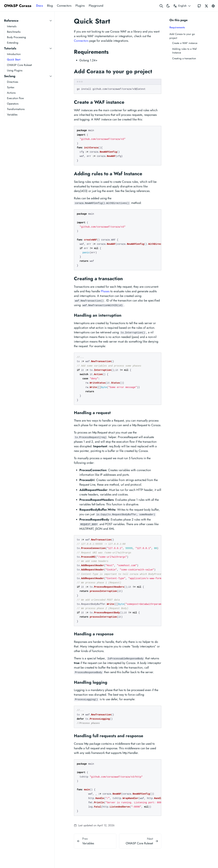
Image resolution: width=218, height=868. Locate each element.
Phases (105, 291)
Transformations (16, 109)
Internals (12, 26)
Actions (11, 93)
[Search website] (161, 6)
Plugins (80, 6)
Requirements (177, 27)
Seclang (10, 76)
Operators (13, 104)
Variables (12, 115)
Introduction (14, 54)
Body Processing (16, 37)
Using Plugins (15, 70)
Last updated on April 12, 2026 (94, 825)
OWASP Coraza (18, 6)
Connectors (64, 6)
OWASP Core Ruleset (19, 65)
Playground (96, 6)
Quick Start (14, 60)
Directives (13, 82)
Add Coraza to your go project (182, 36)
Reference (11, 21)
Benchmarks (14, 32)
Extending (13, 43)
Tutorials (10, 48)
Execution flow (15, 98)
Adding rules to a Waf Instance (184, 51)
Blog (50, 6)
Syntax (11, 87)
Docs (40, 6)
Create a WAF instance (185, 43)
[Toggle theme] (168, 6)
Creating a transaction (184, 58)
